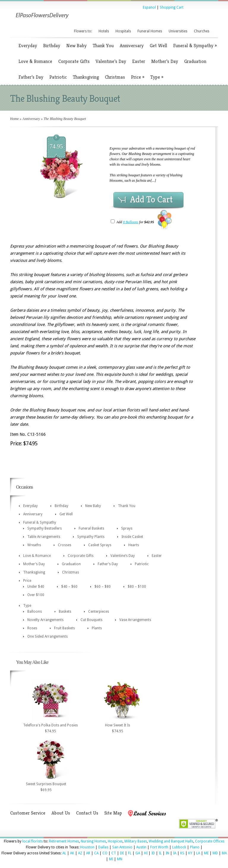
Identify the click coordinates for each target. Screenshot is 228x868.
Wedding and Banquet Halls (171, 841)
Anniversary (132, 46)
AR (88, 853)
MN (120, 859)
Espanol (149, 7)
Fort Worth (159, 847)
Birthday (52, 46)
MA (224, 853)
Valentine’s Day (111, 61)
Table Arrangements (44, 537)
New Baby (76, 46)
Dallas (103, 847)
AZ (80, 853)
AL (64, 853)
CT (114, 853)
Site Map (113, 813)
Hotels (104, 31)
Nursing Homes (93, 841)
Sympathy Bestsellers (45, 528)
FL (130, 853)
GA (138, 853)
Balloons (35, 612)
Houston (87, 847)
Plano (195, 847)
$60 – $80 (103, 587)
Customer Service (28, 813)
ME (206, 853)
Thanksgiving (86, 77)
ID (153, 853)
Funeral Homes (150, 31)
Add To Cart (151, 199)
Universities (178, 31)
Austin (141, 847)
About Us (61, 813)
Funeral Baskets (91, 528)
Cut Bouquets (91, 620)
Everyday (28, 46)
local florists (33, 841)
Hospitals (123, 31)
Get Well (158, 46)
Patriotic (58, 77)
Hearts (134, 545)
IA (175, 853)
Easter (139, 61)
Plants (97, 628)
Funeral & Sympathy (195, 46)
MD (215, 853)
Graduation (195, 61)
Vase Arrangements (135, 620)
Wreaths (34, 545)
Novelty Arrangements (45, 620)
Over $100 (36, 595)
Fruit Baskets (64, 628)
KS (182, 853)
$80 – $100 (137, 587)
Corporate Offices (210, 841)
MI (111, 859)
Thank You (103, 46)
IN (167, 853)
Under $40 (36, 587)
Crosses (65, 545)
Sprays (127, 528)
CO (105, 853)
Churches (202, 31)
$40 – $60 (69, 587)
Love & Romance (35, 61)
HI (146, 853)
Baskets (65, 612)
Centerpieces (99, 612)
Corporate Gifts (74, 61)
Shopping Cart (172, 7)
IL (160, 853)
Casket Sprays (100, 545)
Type (157, 77)
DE (122, 853)
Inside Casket (132, 537)
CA (96, 853)
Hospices (115, 841)
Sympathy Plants (91, 537)
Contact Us (87, 813)
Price (138, 77)
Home (14, 119)
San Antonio (122, 847)
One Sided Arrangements (47, 636)
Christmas (115, 77)
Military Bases (136, 841)
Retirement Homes (64, 841)
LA (198, 853)
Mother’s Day (165, 61)
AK (72, 853)
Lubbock (179, 847)
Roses (32, 628)
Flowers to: (83, 31)
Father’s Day (31, 77)
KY (190, 853)
